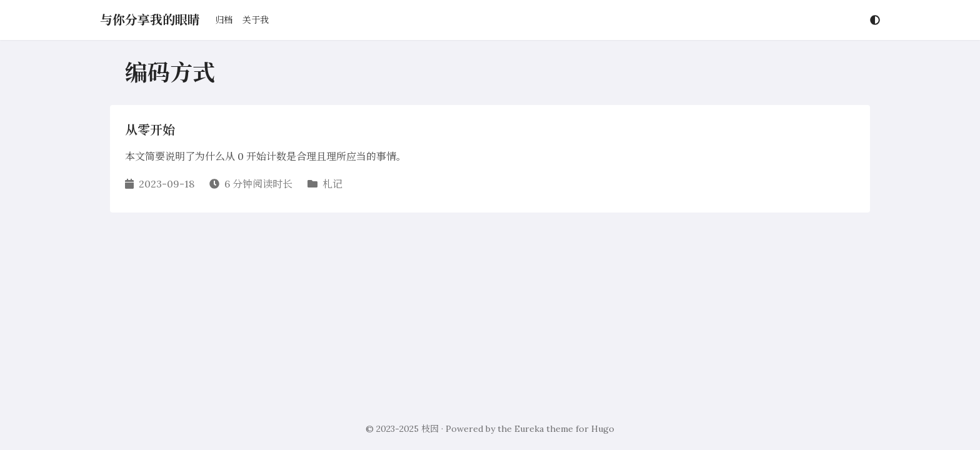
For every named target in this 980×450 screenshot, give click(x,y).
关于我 (256, 20)
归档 (224, 20)
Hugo (603, 429)
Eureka (529, 429)
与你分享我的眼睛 (150, 20)
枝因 (430, 429)
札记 (332, 184)
